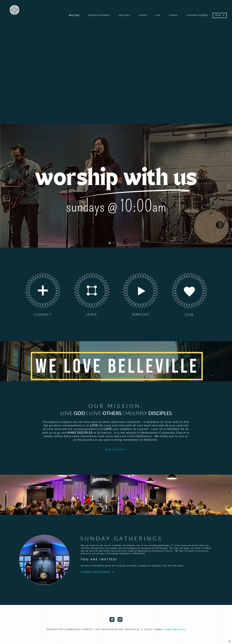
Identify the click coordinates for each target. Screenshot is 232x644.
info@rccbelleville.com (175, 629)
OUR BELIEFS (114, 450)
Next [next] (228, 186)
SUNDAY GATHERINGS (96, 572)
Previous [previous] (4, 186)
